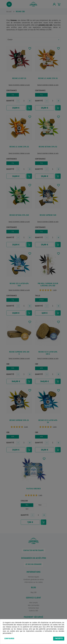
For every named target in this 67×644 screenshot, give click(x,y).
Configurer (9, 639)
